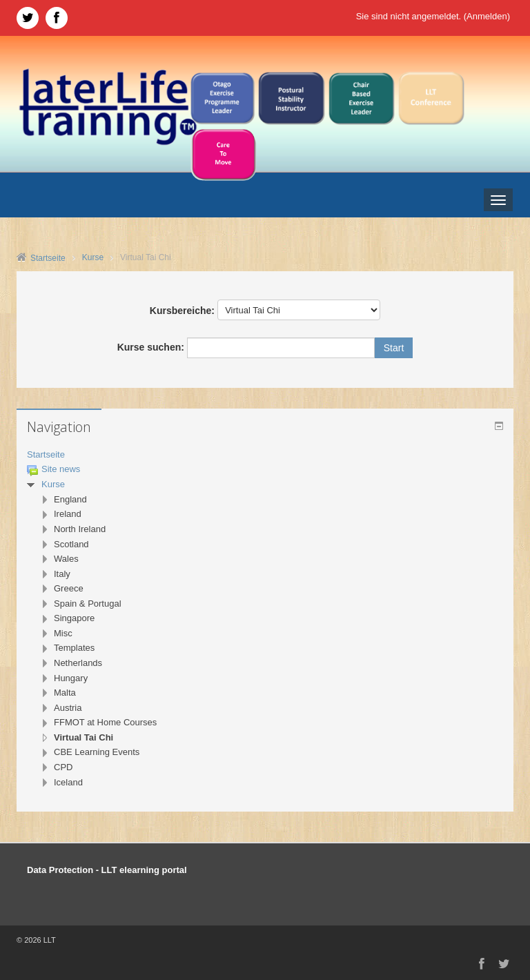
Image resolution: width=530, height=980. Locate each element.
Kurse (53, 484)
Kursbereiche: (182, 311)
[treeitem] (265, 455)
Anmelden (487, 16)
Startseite (46, 454)
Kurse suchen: (152, 347)
